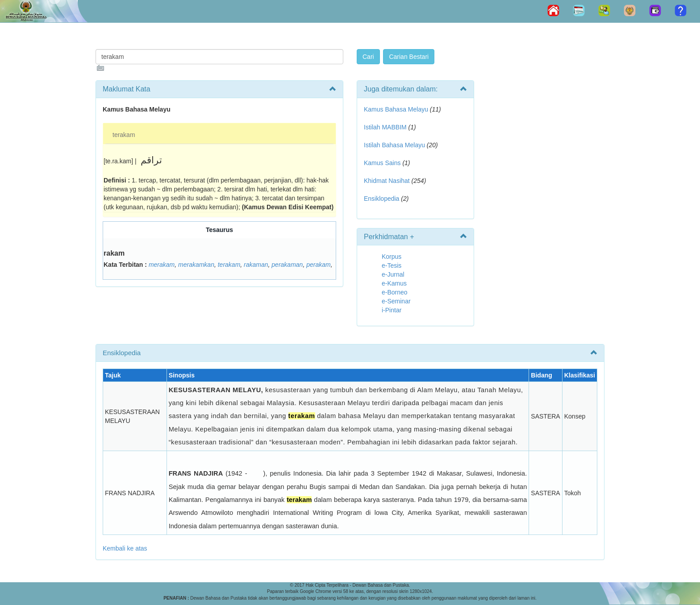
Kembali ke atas (125, 548)
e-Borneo (395, 292)
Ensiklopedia (381, 199)
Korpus (392, 257)
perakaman (287, 265)
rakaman (256, 265)
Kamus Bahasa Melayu (397, 109)
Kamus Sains (382, 163)
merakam (162, 265)
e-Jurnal (393, 274)
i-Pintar (392, 310)
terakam (124, 135)
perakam (318, 265)
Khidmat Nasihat (387, 181)
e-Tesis (392, 265)
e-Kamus (394, 283)
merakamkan (196, 265)
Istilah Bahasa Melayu (394, 145)
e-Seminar (396, 301)
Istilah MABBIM (385, 127)
